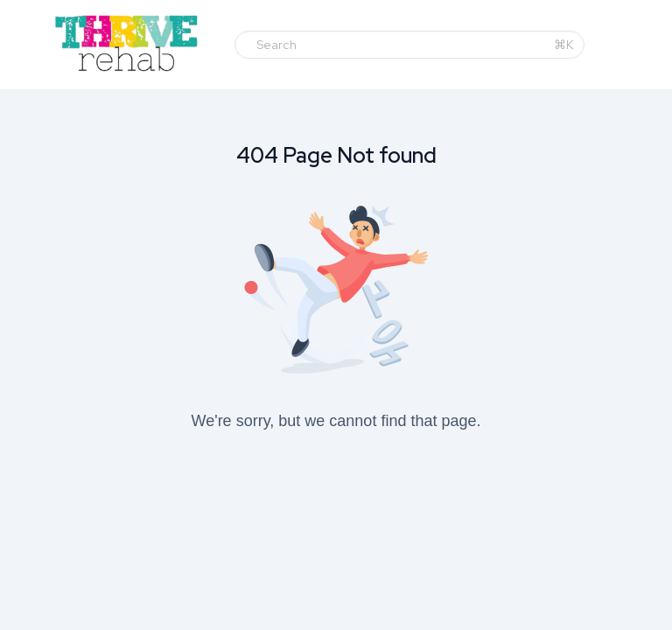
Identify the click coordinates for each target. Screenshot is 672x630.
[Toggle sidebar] (34, 47)
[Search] (400, 45)
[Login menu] (654, 45)
